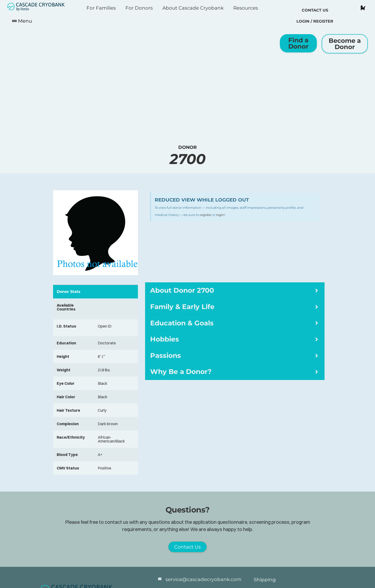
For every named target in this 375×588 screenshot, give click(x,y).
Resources (246, 8)
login (220, 215)
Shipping (265, 580)
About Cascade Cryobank (193, 8)
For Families (101, 8)
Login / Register (315, 21)
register (206, 215)
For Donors (139, 8)
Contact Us (315, 10)
